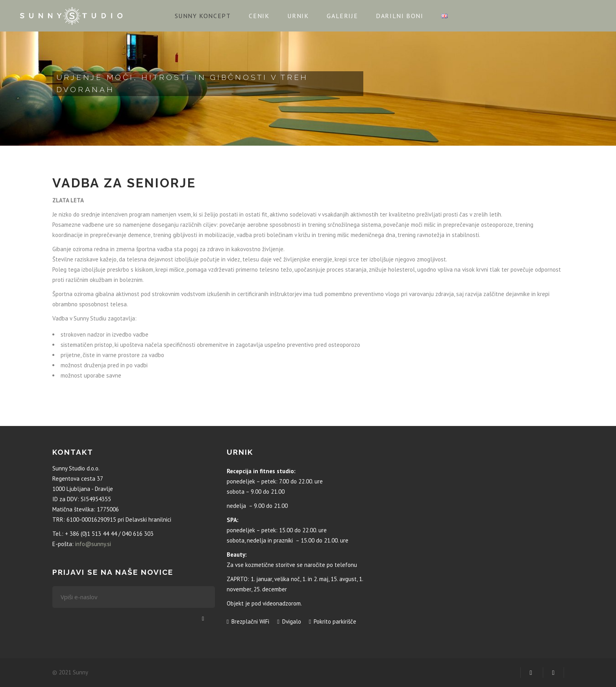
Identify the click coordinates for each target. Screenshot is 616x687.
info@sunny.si (93, 544)
